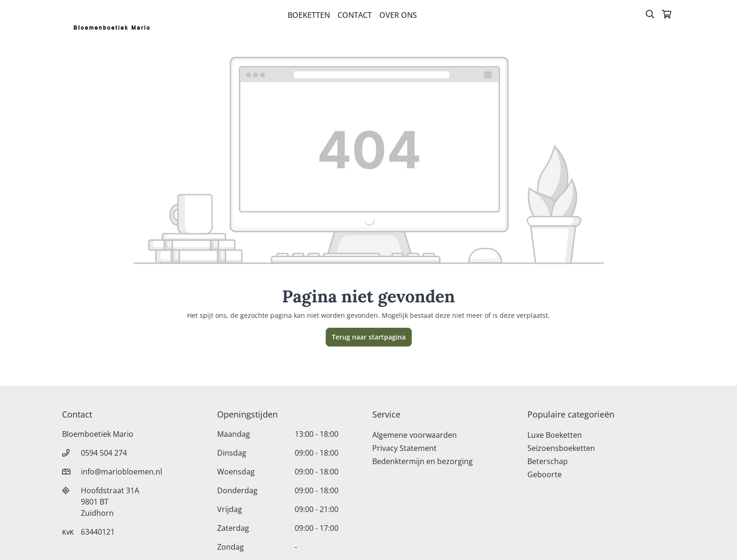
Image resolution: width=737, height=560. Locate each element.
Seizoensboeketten (561, 448)
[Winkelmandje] (666, 15)
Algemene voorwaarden (415, 435)
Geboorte (545, 474)
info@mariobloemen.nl (122, 472)
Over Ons (398, 15)
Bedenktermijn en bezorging (423, 461)
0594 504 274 (104, 453)
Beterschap (548, 461)
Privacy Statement (404, 448)
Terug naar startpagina (369, 337)
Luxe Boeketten (555, 435)
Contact (355, 15)
